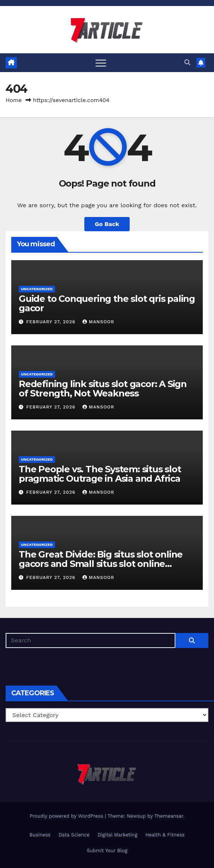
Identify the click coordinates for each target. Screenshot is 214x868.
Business (40, 835)
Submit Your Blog (107, 851)
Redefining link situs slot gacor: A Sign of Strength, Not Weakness (103, 389)
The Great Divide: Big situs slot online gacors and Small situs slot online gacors (101, 564)
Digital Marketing (117, 835)
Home (14, 100)
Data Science (74, 835)
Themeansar (169, 816)
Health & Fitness (165, 835)
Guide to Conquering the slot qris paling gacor (107, 303)
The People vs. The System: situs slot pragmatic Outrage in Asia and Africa (100, 474)
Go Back (107, 224)
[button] (187, 63)
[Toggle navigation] (101, 63)
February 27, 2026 (52, 322)
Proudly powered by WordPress (67, 816)
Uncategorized (37, 289)
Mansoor (98, 322)
